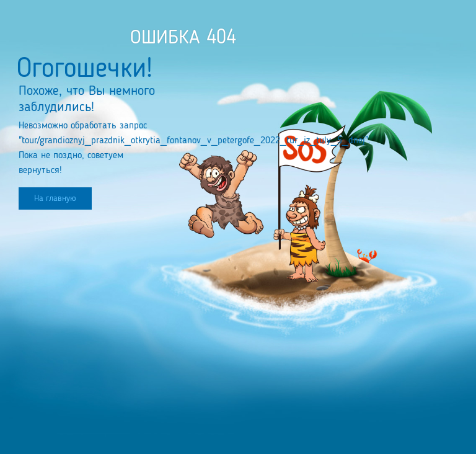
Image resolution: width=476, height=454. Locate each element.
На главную (55, 198)
